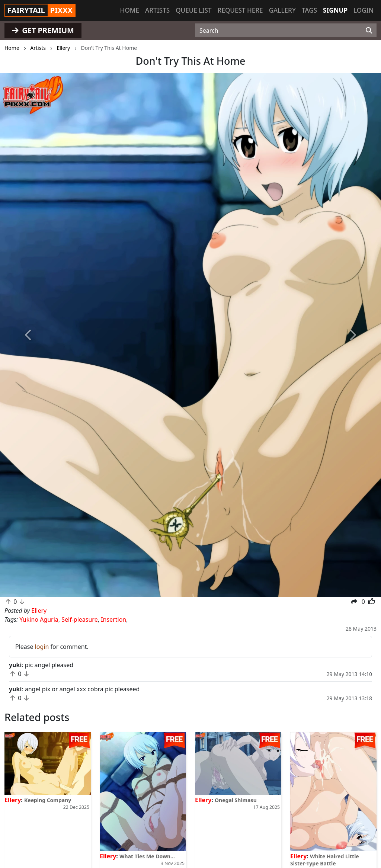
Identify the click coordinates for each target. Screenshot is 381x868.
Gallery (282, 10)
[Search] (369, 31)
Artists (157, 10)
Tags (309, 10)
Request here (240, 10)
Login (364, 10)
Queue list (193, 10)
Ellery (13, 800)
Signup (335, 10)
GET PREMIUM (43, 30)
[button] (29, 335)
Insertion (113, 619)
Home (130, 10)
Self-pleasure (79, 619)
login (42, 647)
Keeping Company (48, 800)
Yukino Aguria (39, 619)
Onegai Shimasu (236, 800)
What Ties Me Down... (147, 856)
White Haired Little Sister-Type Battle (325, 860)
